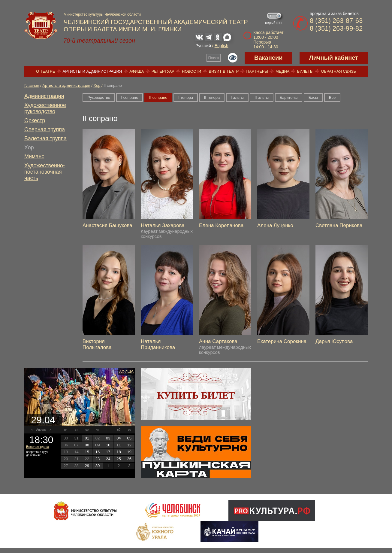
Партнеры (257, 71)
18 (119, 452)
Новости (191, 71)
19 (129, 452)
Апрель (41, 430)
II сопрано (158, 97)
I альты (237, 97)
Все (332, 97)
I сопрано (130, 97)
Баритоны (289, 97)
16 (98, 452)
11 (119, 445)
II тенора (212, 97)
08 (87, 445)
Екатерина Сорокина (282, 341)
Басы (313, 97)
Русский (203, 46)
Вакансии (268, 58)
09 (98, 445)
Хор (97, 85)
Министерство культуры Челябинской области (102, 14)
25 (119, 459)
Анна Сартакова (218, 341)
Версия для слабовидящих (233, 58)
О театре (45, 71)
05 (129, 438)
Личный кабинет (334, 58)
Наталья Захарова (163, 225)
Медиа (282, 71)
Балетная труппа (45, 138)
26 (129, 459)
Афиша (137, 71)
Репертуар (163, 71)
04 (119, 438)
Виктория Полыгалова (97, 344)
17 (108, 452)
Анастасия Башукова (107, 225)
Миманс (34, 156)
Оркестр (35, 120)
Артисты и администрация (92, 71)
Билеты (305, 71)
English (222, 46)
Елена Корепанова (221, 225)
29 (87, 466)
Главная (32, 85)
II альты (262, 97)
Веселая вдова (38, 447)
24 (108, 459)
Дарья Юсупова (334, 341)
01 (87, 438)
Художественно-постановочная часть (45, 172)
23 (98, 459)
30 (98, 466)
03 (108, 438)
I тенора (186, 97)
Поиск (214, 58)
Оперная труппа (45, 129)
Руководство (99, 97)
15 (87, 452)
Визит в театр (224, 71)
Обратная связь (338, 71)
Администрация (44, 96)
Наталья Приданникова (158, 344)
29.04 (43, 420)
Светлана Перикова (339, 225)
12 (129, 445)
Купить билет (196, 395)
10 (108, 445)
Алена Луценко (275, 225)
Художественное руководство (45, 108)
